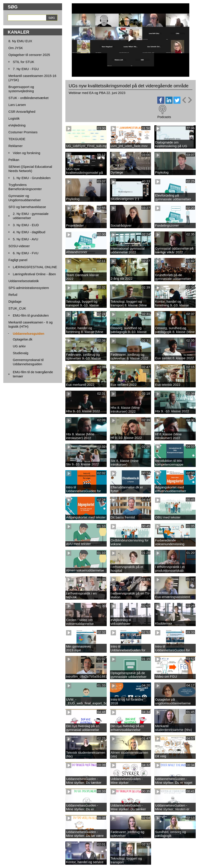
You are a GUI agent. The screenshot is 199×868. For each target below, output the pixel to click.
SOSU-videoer (19, 246)
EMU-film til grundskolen (31, 315)
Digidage (15, 301)
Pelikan (14, 160)
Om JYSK (16, 48)
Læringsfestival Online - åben (34, 274)
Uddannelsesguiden (29, 334)
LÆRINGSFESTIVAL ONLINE (35, 267)
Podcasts (164, 117)
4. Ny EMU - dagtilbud (29, 232)
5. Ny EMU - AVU (26, 239)
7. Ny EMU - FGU (26, 69)
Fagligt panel (18, 260)
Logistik (14, 118)
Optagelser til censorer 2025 (29, 55)
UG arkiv (19, 346)
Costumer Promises (23, 132)
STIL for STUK (24, 62)
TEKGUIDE (17, 139)
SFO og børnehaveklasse (27, 207)
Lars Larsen (17, 105)
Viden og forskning (27, 153)
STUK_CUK (17, 308)
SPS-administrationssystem (29, 288)
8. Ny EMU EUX (20, 41)
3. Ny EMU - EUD (26, 225)
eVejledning (17, 125)
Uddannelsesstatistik (24, 281)
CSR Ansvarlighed (22, 112)
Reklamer (15, 146)
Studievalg (21, 353)
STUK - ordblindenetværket (28, 98)
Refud (13, 295)
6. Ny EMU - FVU (26, 253)
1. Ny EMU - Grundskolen (32, 178)
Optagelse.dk (23, 339)
